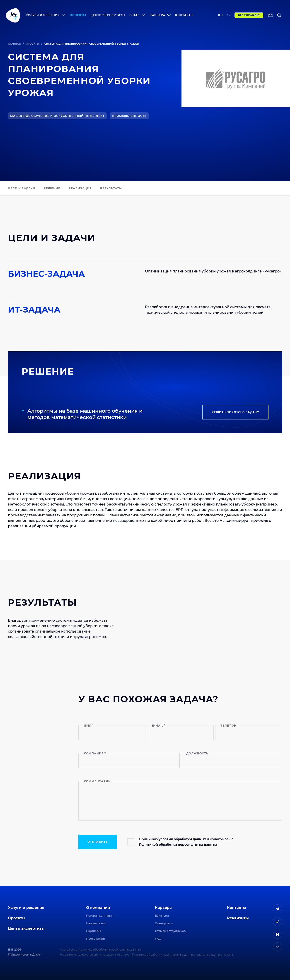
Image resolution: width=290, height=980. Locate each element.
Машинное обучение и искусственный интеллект (57, 116)
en (229, 15)
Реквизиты (238, 918)
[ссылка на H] (278, 934)
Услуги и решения (26, 908)
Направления (96, 923)
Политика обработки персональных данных (163, 955)
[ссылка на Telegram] (278, 909)
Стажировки (164, 923)
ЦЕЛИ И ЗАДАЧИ (22, 188)
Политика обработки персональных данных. (110, 950)
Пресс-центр (95, 939)
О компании (98, 908)
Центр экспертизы (108, 15)
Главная (14, 44)
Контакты (184, 15)
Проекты (78, 15)
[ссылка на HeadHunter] (278, 947)
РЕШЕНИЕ (52, 188)
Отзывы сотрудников (170, 931)
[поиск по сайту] (279, 15)
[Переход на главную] (13, 15)
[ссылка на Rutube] (278, 922)
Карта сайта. (69, 950)
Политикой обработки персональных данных (178, 845)
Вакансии (162, 916)
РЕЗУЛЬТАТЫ (111, 188)
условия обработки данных (182, 839)
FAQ (158, 939)
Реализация (80, 188)
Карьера (163, 908)
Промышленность (129, 116)
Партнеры (93, 931)
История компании (100, 916)
